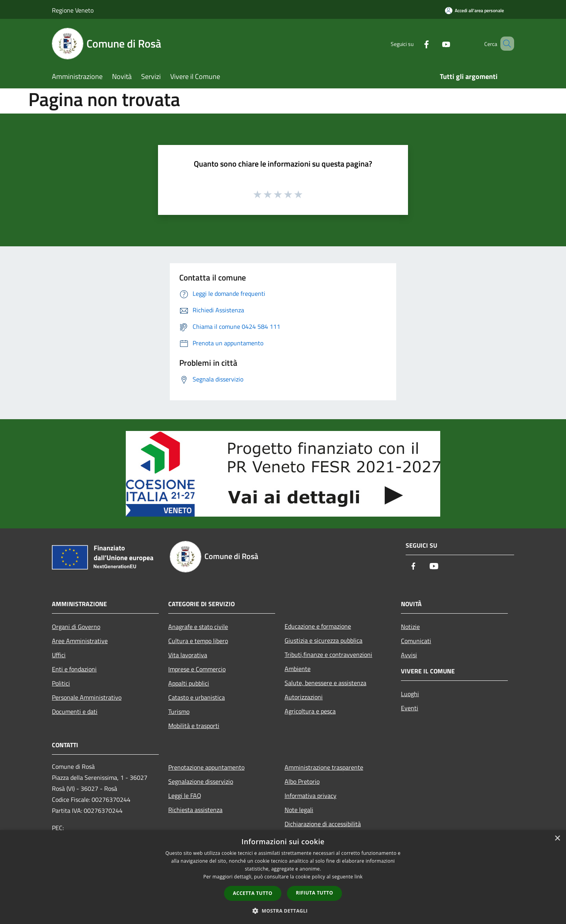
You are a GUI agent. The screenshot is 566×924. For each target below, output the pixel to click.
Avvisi (409, 655)
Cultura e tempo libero (198, 641)
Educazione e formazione (318, 626)
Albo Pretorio (302, 781)
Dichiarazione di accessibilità (323, 824)
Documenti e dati (75, 711)
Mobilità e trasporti (194, 726)
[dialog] (283, 877)
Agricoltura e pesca (310, 711)
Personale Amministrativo (87, 697)
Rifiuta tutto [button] (315, 893)
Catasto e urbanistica (197, 697)
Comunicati (416, 641)
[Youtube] (435, 43)
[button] (283, 911)
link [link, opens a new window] (359, 877)
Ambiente (298, 669)
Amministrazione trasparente (324, 767)
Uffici (59, 655)
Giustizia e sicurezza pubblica (323, 640)
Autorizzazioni (304, 697)
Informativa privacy (311, 796)
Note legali (299, 810)
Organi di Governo (76, 627)
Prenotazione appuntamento (206, 767)
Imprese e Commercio (197, 669)
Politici (61, 683)
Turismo (179, 711)
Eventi (410, 708)
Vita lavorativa (188, 655)
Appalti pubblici (189, 683)
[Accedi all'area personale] (474, 10)
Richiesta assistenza (195, 810)
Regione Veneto (73, 10)
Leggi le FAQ (185, 796)
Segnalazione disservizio (201, 781)
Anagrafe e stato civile (198, 627)
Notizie (410, 627)
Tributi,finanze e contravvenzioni (328, 654)
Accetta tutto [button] (253, 893)
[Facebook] (415, 43)
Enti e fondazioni (74, 669)
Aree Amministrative (80, 641)
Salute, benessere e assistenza (325, 683)
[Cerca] (505, 44)
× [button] (557, 839)
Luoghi (410, 694)
